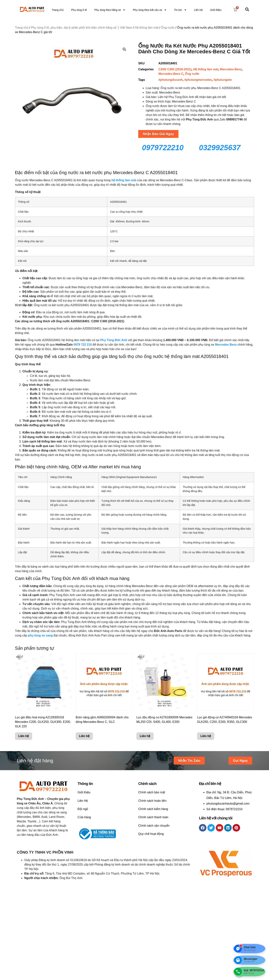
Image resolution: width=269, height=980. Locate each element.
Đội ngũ (83, 809)
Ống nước (168, 28)
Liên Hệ (83, 801)
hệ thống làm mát (124, 180)
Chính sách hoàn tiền (152, 801)
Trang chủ (58, 10)
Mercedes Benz (226, 345)
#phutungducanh (171, 80)
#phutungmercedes (198, 80)
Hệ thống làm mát (147, 28)
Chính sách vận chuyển (154, 826)
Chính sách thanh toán (153, 817)
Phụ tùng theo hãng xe (110, 10)
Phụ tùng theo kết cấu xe (150, 10)
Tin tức (180, 10)
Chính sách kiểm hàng (153, 809)
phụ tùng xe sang (40, 635)
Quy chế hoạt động (151, 834)
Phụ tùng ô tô (79, 10)
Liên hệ (198, 10)
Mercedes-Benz (231, 69)
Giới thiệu (216, 10)
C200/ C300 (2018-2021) (175, 69)
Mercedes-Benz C (171, 74)
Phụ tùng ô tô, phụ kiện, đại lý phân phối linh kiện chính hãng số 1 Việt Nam (82, 28)
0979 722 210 (83, 345)
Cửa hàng (84, 817)
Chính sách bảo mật (152, 792)
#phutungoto (223, 80)
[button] (124, 49)
